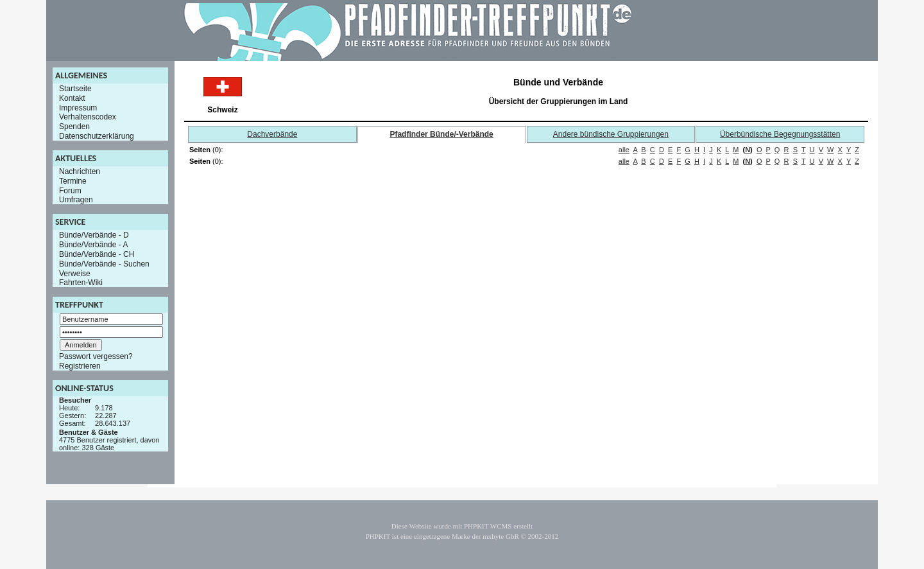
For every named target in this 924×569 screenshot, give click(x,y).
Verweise (75, 273)
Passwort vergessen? (96, 356)
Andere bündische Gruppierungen (611, 134)
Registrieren (80, 366)
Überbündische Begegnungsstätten (780, 134)
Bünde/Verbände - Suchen (104, 264)
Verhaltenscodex (88, 117)
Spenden (74, 127)
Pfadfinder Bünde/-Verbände (441, 134)
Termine (73, 181)
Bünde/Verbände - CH (97, 254)
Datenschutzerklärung (97, 136)
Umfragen (76, 200)
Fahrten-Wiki (81, 283)
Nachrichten (80, 171)
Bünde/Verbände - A (93, 245)
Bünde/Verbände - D (94, 235)
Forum (70, 190)
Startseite (75, 89)
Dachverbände (272, 134)
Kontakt (72, 98)
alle (624, 150)
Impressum (78, 107)
